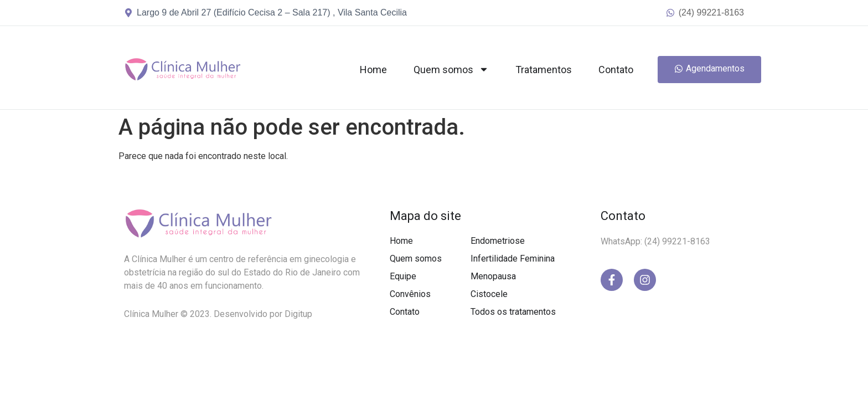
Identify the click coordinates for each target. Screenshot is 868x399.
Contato (616, 70)
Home (373, 70)
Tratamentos (544, 70)
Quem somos (451, 69)
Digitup (298, 314)
